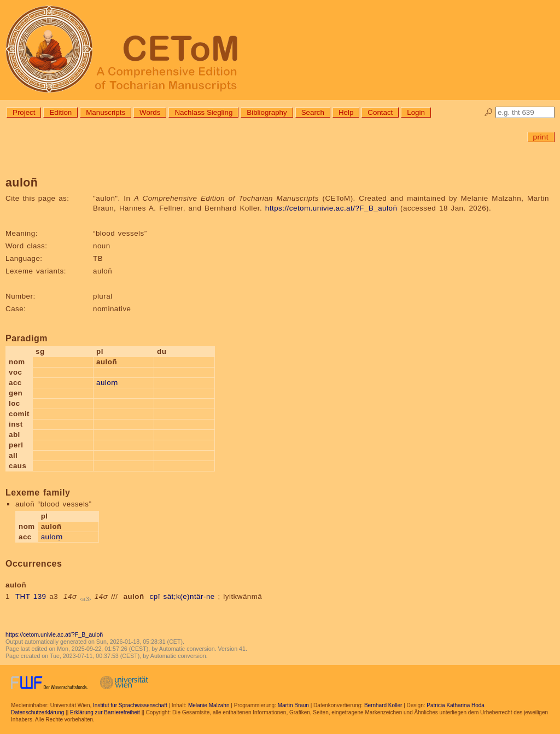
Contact (380, 112)
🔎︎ (489, 112)
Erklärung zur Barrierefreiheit (105, 712)
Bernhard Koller (383, 705)
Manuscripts (106, 112)
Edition (60, 112)
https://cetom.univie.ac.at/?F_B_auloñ (331, 208)
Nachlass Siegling (203, 112)
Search (313, 112)
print (541, 137)
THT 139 (31, 596)
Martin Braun (293, 705)
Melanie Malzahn (209, 705)
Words (150, 112)
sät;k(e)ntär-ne (189, 596)
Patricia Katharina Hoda (456, 705)
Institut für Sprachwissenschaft (130, 705)
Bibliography (267, 112)
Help (346, 112)
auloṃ (107, 383)
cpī (155, 596)
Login (416, 112)
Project (24, 112)
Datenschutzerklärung (37, 712)
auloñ (134, 596)
